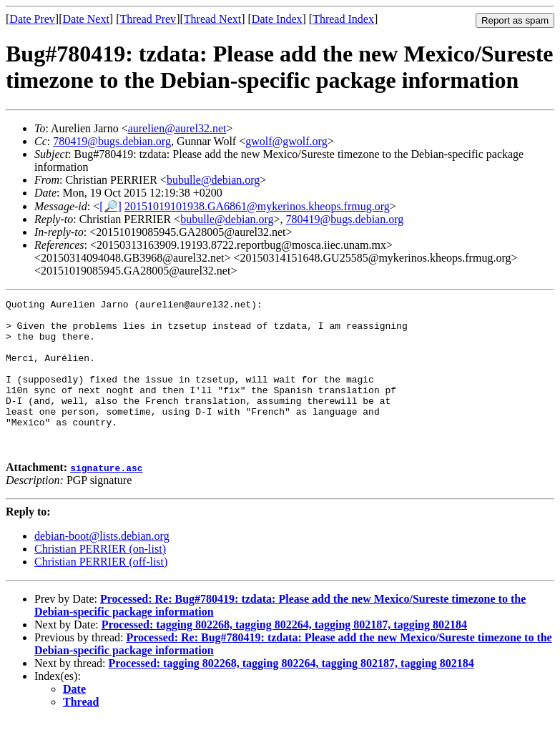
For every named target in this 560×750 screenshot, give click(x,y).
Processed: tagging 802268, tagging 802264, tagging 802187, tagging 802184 (284, 655)
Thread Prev (148, 19)
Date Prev (32, 19)
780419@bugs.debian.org (112, 141)
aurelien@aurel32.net (177, 128)
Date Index (277, 19)
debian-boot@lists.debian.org (102, 566)
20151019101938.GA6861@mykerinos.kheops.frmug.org (257, 206)
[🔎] (110, 206)
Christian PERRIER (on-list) (100, 579)
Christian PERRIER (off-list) (101, 592)
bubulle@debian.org (213, 180)
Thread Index (343, 19)
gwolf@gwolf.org (286, 141)
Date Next (86, 19)
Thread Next (212, 19)
